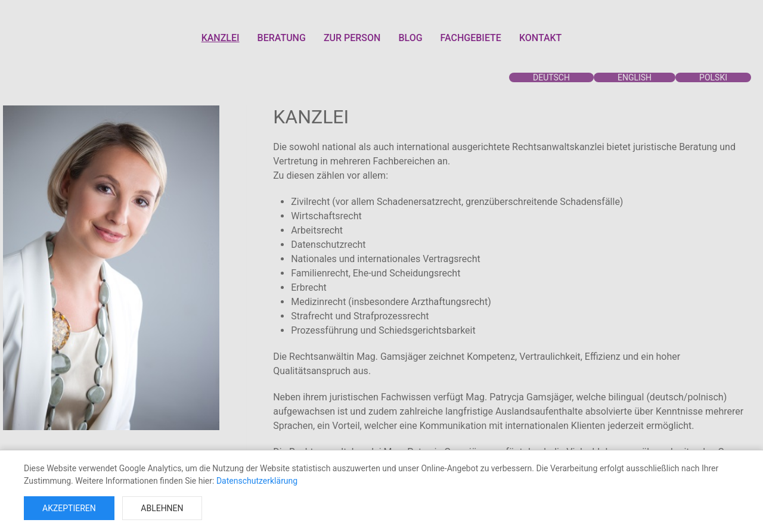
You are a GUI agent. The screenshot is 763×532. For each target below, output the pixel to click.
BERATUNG (282, 38)
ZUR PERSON (352, 38)
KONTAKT (541, 38)
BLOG (410, 38)
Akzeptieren (69, 508)
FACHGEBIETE (471, 38)
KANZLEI (221, 38)
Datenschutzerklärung (257, 481)
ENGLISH (635, 77)
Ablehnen (162, 508)
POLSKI (713, 77)
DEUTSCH (551, 77)
